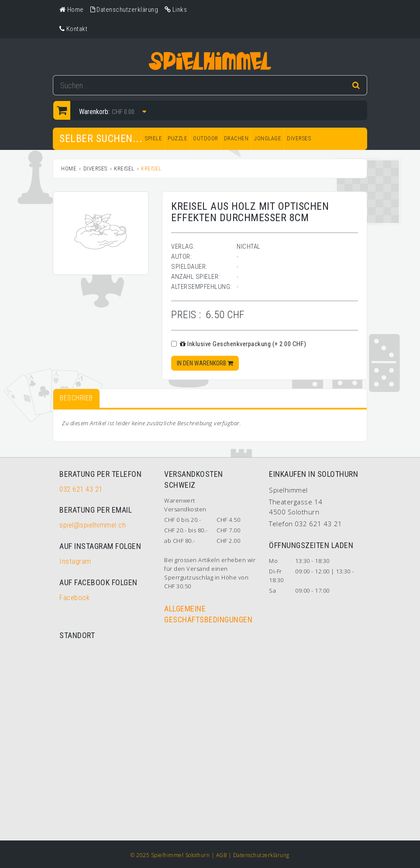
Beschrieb (76, 398)
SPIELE (153, 138)
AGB (222, 855)
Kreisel (124, 168)
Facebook (74, 597)
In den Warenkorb (205, 363)
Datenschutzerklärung (261, 855)
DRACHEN (236, 138)
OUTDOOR (206, 138)
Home (69, 168)
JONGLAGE (268, 138)
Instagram (75, 561)
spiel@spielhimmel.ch (93, 525)
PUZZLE (177, 138)
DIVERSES (299, 138)
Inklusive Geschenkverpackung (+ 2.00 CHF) (239, 344)
